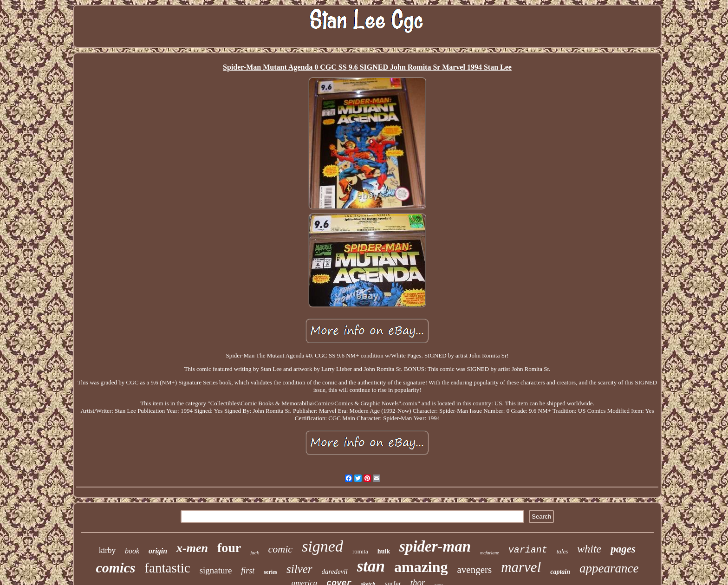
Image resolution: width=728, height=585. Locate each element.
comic (281, 549)
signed (322, 546)
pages (623, 549)
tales (562, 551)
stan (371, 566)
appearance (609, 568)
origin (158, 551)
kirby (107, 550)
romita (360, 551)
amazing (421, 567)
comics (115, 568)
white (589, 549)
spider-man (435, 546)
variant (528, 550)
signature (216, 570)
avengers (475, 570)
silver (299, 569)
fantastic (167, 568)
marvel (521, 567)
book (132, 551)
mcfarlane (490, 553)
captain (560, 572)
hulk (384, 551)
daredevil (335, 572)
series (270, 572)
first (248, 571)
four (229, 548)
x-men (192, 548)
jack (254, 552)
